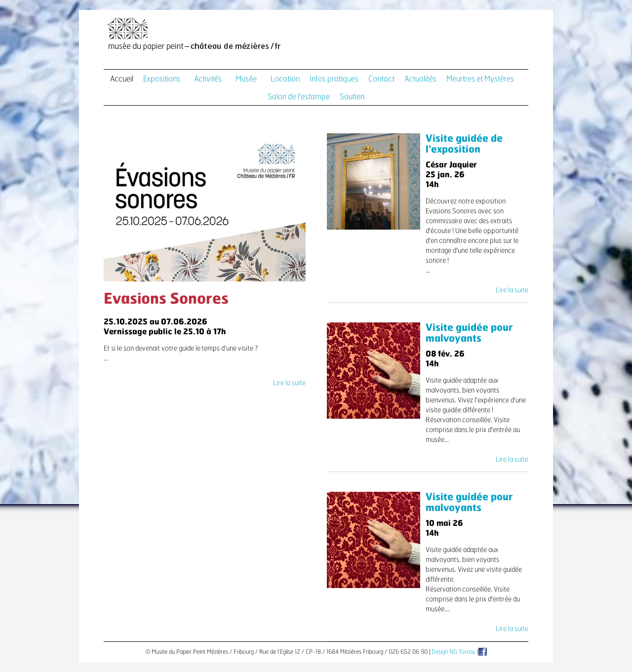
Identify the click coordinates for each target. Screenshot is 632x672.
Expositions (162, 79)
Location (285, 79)
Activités (208, 79)
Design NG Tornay (454, 652)
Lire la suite (289, 383)
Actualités (420, 79)
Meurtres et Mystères (480, 79)
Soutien (352, 97)
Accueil (122, 79)
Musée (246, 79)
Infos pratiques (334, 79)
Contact (381, 79)
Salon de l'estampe (299, 97)
